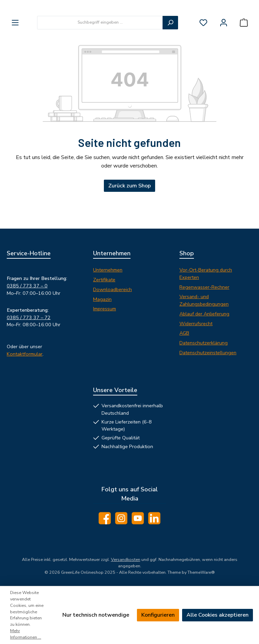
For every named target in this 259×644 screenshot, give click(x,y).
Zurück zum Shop (129, 215)
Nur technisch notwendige (96, 615)
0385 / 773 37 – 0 (27, 286)
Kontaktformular (25, 354)
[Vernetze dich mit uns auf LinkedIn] (154, 518)
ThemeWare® (201, 572)
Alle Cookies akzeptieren (218, 615)
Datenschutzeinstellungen (208, 353)
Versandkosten (126, 559)
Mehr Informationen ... (26, 634)
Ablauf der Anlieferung (204, 314)
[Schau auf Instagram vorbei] (121, 518)
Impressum (105, 309)
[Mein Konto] (224, 53)
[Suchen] (170, 52)
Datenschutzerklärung (204, 343)
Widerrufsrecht (196, 324)
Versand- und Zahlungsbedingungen (204, 300)
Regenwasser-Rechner (204, 287)
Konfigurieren (158, 615)
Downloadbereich (112, 289)
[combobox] (100, 52)
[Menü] (15, 53)
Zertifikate (104, 280)
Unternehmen (108, 270)
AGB (184, 333)
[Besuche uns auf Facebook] (105, 518)
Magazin (102, 299)
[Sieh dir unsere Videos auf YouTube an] (138, 518)
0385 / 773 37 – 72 (29, 317)
